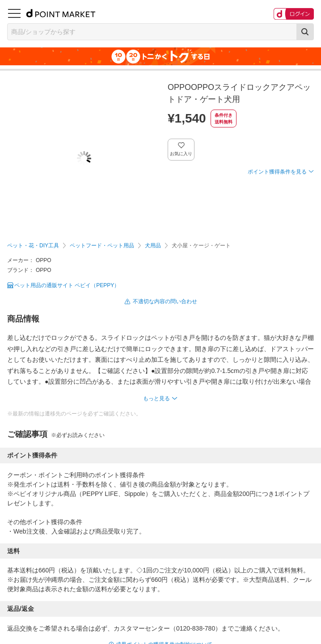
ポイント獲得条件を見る (277, 172)
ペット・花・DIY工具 (33, 246)
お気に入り (181, 154)
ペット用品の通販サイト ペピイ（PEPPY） (67, 285)
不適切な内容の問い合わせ (165, 301)
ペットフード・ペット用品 (102, 246)
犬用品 (153, 246)
